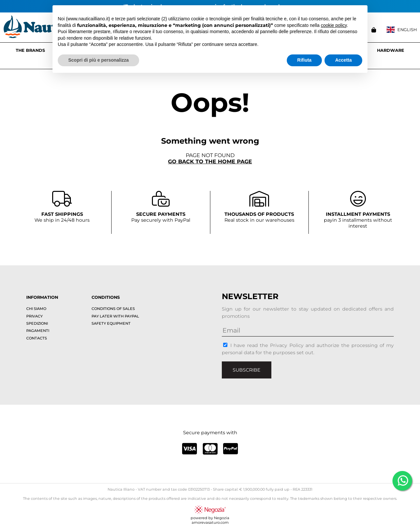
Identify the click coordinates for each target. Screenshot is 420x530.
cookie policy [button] (334, 25)
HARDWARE (391, 50)
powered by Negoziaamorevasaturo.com (210, 518)
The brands (30, 50)
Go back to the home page (210, 162)
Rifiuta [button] (304, 60)
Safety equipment (111, 323)
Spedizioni (37, 323)
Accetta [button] (343, 60)
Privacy (34, 316)
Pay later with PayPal (115, 316)
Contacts (37, 338)
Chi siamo (36, 309)
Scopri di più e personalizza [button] (98, 60)
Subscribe (247, 370)
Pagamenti (38, 331)
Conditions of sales (113, 309)
